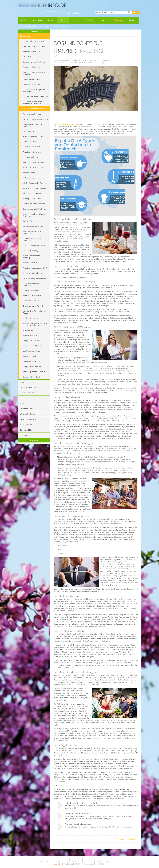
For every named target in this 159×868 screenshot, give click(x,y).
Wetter (56, 532)
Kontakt (71, 860)
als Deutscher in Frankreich (67, 124)
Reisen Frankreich (100, 862)
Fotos (75, 20)
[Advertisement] (96, 117)
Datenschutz (85, 860)
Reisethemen (43, 27)
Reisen (23, 20)
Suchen (136, 12)
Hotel (51, 20)
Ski (103, 20)
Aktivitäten (89, 20)
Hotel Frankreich (112, 862)
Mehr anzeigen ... (34, 440)
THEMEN (34, 31)
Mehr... (132, 20)
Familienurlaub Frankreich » (127, 839)
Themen (63, 20)
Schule (105, 622)
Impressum (78, 860)
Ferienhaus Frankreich (59, 864)
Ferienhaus (37, 20)
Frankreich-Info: (25, 27)
